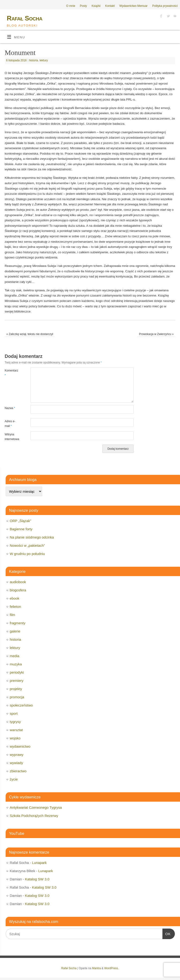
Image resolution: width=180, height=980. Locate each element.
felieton (15, 607)
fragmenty (18, 623)
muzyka (16, 664)
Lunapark (39, 863)
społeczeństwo (21, 705)
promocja (17, 697)
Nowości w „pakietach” (27, 545)
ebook (15, 598)
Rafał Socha (25, 18)
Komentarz (11, 373)
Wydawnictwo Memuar (133, 6)
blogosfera (18, 590)
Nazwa (10, 408)
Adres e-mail (10, 424)
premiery (17, 681)
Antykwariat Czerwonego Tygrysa (36, 807)
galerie (15, 631)
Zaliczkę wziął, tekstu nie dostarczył (30, 334)
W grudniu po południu (27, 554)
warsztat (16, 730)
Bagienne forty (21, 529)
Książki (96, 6)
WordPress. (112, 968)
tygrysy (15, 722)
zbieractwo (18, 771)
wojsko (15, 738)
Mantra (96, 968)
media (15, 656)
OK (167, 933)
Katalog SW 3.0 (37, 879)
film (13, 615)
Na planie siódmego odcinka (32, 537)
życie (14, 779)
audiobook (18, 582)
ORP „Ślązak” (21, 521)
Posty (83, 6)
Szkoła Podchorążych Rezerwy (34, 816)
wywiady (17, 763)
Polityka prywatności (165, 6)
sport (14, 713)
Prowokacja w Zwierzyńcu (156, 334)
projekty (16, 689)
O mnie (71, 6)
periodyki (17, 672)
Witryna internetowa (11, 437)
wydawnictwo (20, 746)
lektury (44, 60)
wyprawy (17, 755)
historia (34, 60)
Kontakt (110, 6)
